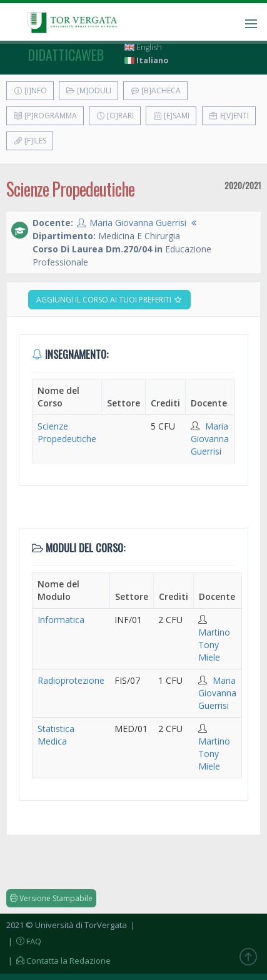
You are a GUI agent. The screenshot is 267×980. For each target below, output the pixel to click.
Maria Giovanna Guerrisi (138, 223)
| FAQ (24, 941)
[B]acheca (155, 90)
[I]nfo (30, 90)
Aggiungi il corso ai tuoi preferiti (109, 300)
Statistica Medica (56, 735)
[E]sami (171, 116)
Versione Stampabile (51, 898)
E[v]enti (229, 116)
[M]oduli (88, 90)
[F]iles (30, 141)
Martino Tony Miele (214, 645)
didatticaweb (66, 54)
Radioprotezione (71, 680)
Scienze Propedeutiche (67, 432)
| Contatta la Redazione (58, 961)
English (143, 47)
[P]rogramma (45, 116)
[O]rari (115, 116)
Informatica (61, 620)
